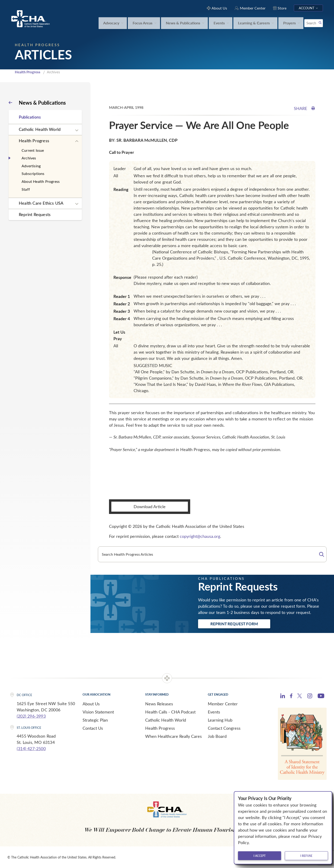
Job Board (217, 736)
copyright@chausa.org (200, 536)
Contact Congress (224, 728)
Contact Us (93, 728)
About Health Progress (41, 181)
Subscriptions (33, 173)
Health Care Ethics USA (41, 203)
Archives (29, 158)
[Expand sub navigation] (77, 130)
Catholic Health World (40, 129)
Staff (26, 189)
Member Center (223, 704)
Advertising (31, 166)
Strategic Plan (95, 720)
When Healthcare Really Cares (173, 736)
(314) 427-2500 (31, 749)
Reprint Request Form (234, 624)
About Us (91, 704)
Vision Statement (98, 712)
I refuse (306, 856)
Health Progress (28, 72)
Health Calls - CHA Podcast (170, 712)
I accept (260, 856)
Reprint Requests (35, 214)
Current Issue (33, 150)
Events (214, 712)
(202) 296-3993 (31, 716)
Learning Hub (220, 720)
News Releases (159, 704)
